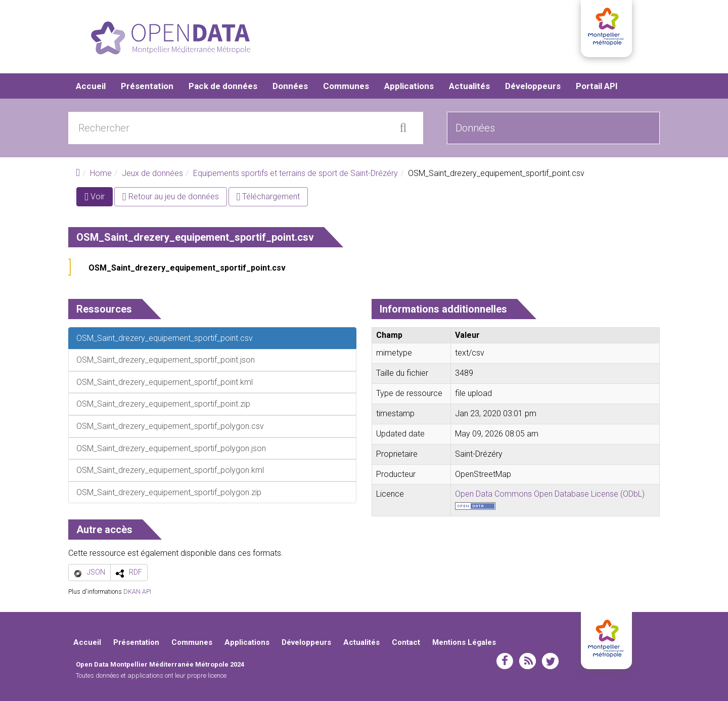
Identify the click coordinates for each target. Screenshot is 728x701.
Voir (99, 199)
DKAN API (137, 592)
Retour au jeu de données (171, 196)
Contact (406, 642)
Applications (409, 86)
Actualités (469, 86)
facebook (505, 661)
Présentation (147, 86)
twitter (550, 661)
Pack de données (223, 86)
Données (290, 86)
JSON (96, 572)
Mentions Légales (464, 642)
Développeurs (533, 86)
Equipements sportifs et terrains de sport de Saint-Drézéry (295, 173)
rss (528, 661)
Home (101, 173)
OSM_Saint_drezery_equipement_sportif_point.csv (187, 268)
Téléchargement (268, 196)
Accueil (91, 86)
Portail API (597, 86)
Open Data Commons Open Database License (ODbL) (550, 494)
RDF (135, 572)
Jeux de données (152, 173)
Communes (346, 86)
